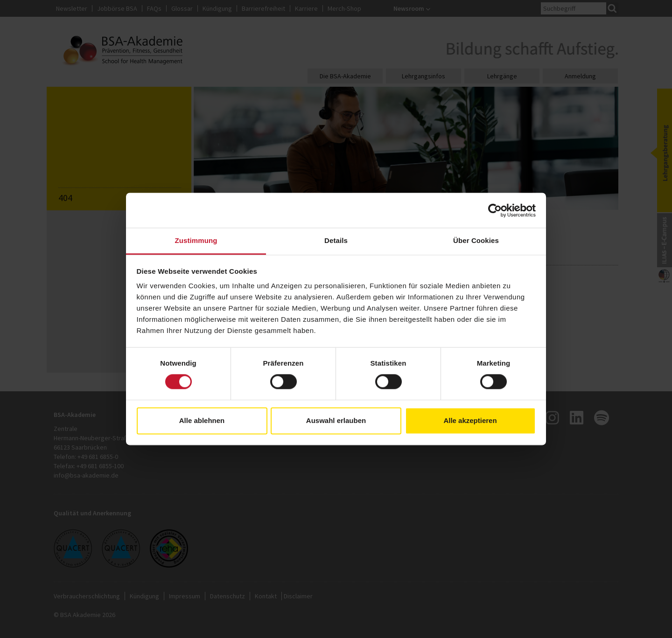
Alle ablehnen (202, 420)
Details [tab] (336, 240)
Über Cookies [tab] (476, 240)
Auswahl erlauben (336, 420)
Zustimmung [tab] (196, 240)
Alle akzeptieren (470, 420)
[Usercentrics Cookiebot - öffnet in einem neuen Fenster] (495, 210)
